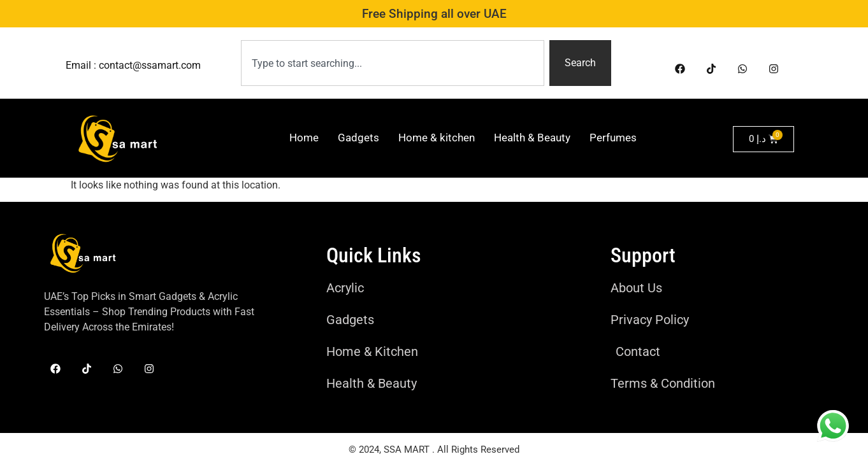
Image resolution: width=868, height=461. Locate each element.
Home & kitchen (437, 138)
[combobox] (393, 63)
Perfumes (613, 138)
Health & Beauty (532, 138)
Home (304, 138)
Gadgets (358, 138)
